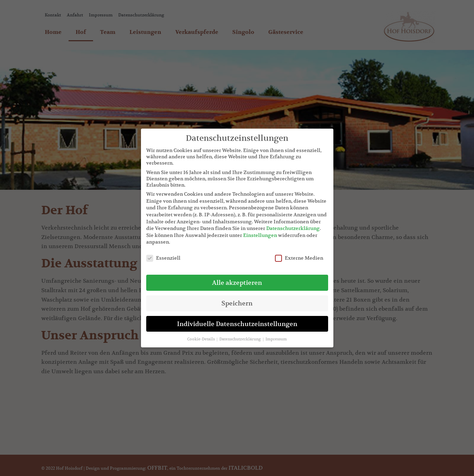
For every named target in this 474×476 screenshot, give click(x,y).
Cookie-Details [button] (201, 339)
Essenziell (163, 258)
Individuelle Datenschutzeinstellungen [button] (237, 324)
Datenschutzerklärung (293, 228)
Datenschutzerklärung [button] (241, 339)
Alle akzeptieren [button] (237, 283)
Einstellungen (260, 235)
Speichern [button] (237, 303)
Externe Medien (299, 258)
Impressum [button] (276, 339)
